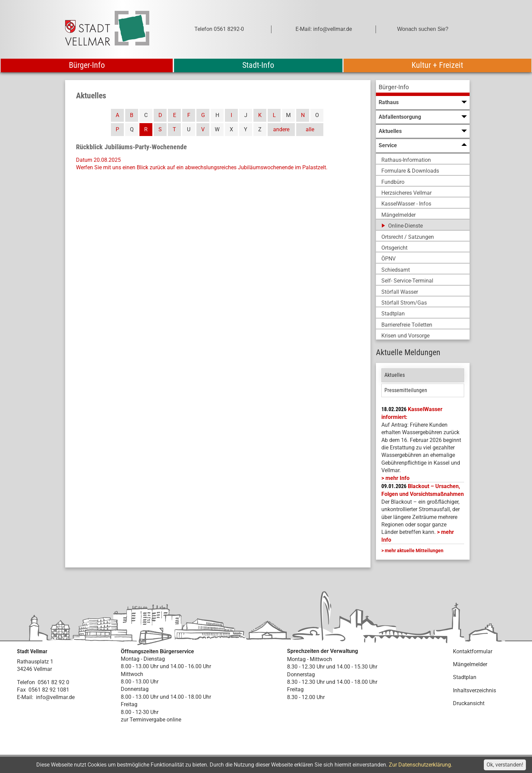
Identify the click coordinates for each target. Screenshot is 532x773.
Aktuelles (395, 375)
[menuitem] (423, 88)
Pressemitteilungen (406, 390)
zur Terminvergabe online (151, 720)
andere (281, 129)
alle (310, 129)
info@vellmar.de (55, 697)
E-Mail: (25, 697)
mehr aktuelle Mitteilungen (414, 550)
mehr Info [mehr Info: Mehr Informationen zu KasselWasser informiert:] (397, 478)
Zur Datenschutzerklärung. (421, 765)
